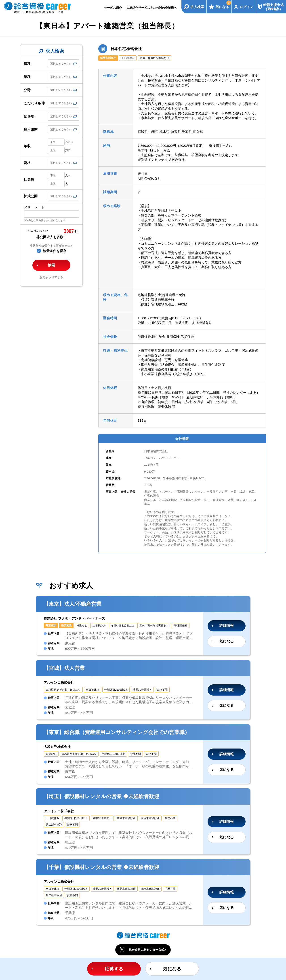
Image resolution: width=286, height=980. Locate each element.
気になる (223, 5)
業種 (27, 77)
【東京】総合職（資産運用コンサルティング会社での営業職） (117, 732)
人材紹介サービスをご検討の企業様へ (152, 8)
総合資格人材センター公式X (148, 950)
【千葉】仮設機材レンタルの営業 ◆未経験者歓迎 (101, 867)
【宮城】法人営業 (64, 668)
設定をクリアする (51, 277)
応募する (114, 969)
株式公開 (31, 196)
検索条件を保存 (55, 251)
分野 (27, 90)
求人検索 (197, 7)
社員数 (29, 179)
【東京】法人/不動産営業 (73, 604)
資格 (27, 163)
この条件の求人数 (36, 231)
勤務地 (29, 116)
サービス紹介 (113, 8)
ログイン (246, 7)
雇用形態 (31, 129)
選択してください (61, 64)
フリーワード (34, 207)
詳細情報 (227, 626)
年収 (27, 146)
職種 (27, 64)
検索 (52, 265)
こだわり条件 (34, 103)
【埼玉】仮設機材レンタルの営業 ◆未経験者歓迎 (101, 796)
